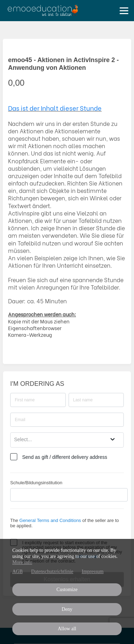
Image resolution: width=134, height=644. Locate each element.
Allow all (67, 629)
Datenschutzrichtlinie (52, 572)
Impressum (92, 572)
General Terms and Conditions (50, 520)
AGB (18, 572)
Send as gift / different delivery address (65, 457)
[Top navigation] (124, 11)
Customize (67, 590)
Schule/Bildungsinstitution (36, 483)
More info (22, 562)
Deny (67, 609)
